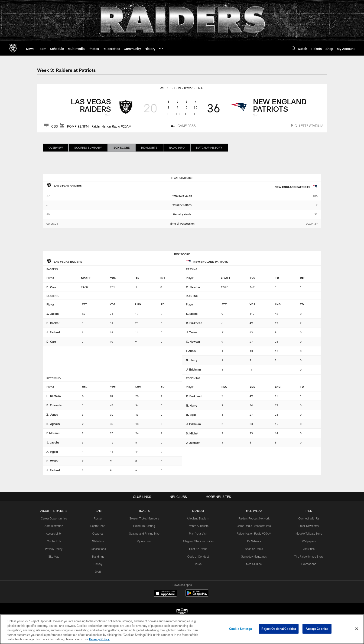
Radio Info (177, 148)
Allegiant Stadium (198, 518)
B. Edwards (54, 405)
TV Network (254, 541)
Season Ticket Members (144, 518)
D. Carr (51, 287)
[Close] (357, 629)
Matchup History (209, 148)
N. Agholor (53, 424)
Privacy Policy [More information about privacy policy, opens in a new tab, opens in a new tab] (99, 639)
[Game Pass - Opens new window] (183, 126)
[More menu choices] (161, 48)
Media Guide (254, 564)
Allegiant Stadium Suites (198, 541)
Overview (56, 148)
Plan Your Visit (198, 533)
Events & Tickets (198, 526)
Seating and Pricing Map (144, 533)
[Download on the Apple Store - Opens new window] (165, 594)
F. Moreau (53, 433)
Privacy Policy (54, 549)
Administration (54, 526)
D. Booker (53, 323)
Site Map (54, 556)
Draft (98, 572)
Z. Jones (52, 414)
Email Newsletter (309, 526)
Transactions (98, 549)
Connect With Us (309, 518)
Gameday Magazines (254, 556)
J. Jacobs (53, 314)
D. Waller (52, 461)
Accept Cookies (317, 629)
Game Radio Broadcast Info (254, 526)
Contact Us (54, 541)
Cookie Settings (240, 629)
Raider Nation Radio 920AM (254, 533)
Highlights (149, 148)
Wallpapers (309, 541)
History (98, 564)
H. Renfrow (54, 396)
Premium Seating (144, 526)
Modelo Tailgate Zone (309, 533)
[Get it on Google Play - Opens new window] (197, 595)
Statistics (98, 541)
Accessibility (54, 533)
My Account (144, 541)
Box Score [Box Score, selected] (122, 148)
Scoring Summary (88, 148)
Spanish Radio (254, 549)
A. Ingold (52, 452)
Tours (198, 564)
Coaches (98, 533)
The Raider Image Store (309, 556)
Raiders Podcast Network (254, 518)
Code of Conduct (198, 556)
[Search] (294, 48)
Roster (98, 518)
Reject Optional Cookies (279, 629)
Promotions (309, 564)
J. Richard (53, 332)
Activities (309, 549)
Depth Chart (98, 526)
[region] (182, 629)
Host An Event (198, 549)
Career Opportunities (54, 518)
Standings (98, 556)
